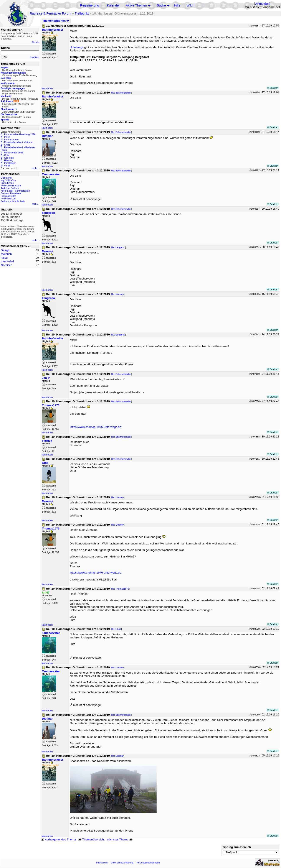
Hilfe (177, 5)
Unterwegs (77, 47)
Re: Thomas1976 (120, 589)
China (7, 145)
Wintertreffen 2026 (14, 153)
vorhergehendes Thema (58, 839)
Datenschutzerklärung (122, 863)
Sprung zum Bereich (237, 847)
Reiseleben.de (8, 199)
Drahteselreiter (8, 196)
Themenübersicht (91, 839)
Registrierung (90, 5)
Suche (161, 5)
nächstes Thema (120, 839)
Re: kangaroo (118, 247)
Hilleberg (9, 160)
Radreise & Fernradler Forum (50, 13)
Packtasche (10, 163)
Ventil (7, 166)
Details (36, 42)
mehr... (36, 168)
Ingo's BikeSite (8, 180)
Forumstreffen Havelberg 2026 (20, 134)
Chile (7, 155)
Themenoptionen (56, 21)
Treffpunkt (82, 13)
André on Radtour (10, 188)
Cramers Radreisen (11, 193)
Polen (7, 137)
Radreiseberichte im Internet (19, 142)
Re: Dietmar (117, 756)
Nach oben (47, 88)
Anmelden (262, 4)
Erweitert (35, 57)
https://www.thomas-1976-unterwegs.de (96, 427)
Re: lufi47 (116, 629)
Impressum (102, 863)
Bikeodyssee (7, 183)
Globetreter (6, 178)
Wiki (190, 5)
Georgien (9, 158)
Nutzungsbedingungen (148, 863)
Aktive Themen (136, 5)
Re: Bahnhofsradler (121, 93)
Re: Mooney (117, 294)
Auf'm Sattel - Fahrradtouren (15, 191)
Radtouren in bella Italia (13, 201)
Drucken (273, 88)
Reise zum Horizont (11, 186)
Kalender (113, 5)
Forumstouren (11, 140)
